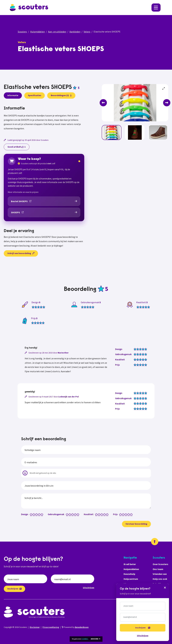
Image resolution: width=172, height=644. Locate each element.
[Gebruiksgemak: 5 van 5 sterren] (79, 514)
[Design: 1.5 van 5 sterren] (33, 514)
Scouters (22, 32)
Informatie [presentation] (13, 95)
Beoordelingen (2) (61, 95)
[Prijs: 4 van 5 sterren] (129, 514)
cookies (85, 639)
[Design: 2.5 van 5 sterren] (36, 514)
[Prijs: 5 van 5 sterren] (132, 514)
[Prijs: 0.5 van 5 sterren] (120, 514)
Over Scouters (160, 564)
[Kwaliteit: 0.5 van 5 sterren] (96, 514)
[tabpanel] (44, 118)
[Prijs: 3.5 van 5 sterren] (128, 514)
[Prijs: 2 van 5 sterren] (124, 514)
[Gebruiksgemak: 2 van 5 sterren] (70, 514)
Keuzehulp (129, 574)
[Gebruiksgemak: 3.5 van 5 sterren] (75, 514)
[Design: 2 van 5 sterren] (34, 514)
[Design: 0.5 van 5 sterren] (30, 514)
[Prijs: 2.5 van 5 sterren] (125, 514)
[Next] (167, 103)
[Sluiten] (165, 587)
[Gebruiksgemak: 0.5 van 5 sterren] (66, 514)
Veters (87, 32)
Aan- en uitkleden (57, 32)
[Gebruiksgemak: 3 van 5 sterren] (73, 514)
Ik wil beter (130, 564)
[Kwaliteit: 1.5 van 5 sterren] (98, 514)
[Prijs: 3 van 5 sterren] (127, 514)
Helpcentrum (131, 579)
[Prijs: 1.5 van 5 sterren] (122, 514)
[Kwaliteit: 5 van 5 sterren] (108, 514)
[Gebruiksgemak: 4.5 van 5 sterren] (77, 514)
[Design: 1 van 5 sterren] (32, 514)
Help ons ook (160, 579)
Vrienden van (160, 574)
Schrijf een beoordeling (21, 253)
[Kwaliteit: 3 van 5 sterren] (102, 514)
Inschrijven (14, 589)
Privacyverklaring (51, 627)
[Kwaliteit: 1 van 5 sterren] (97, 514)
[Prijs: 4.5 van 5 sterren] (131, 514)
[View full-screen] (164, 89)
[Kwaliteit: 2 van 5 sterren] (100, 514)
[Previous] (103, 103)
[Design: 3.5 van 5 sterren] (39, 514)
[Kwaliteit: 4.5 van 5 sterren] (107, 514)
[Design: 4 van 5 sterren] (40, 514)
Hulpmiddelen (37, 32)
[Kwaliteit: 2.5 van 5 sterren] (101, 514)
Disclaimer (35, 627)
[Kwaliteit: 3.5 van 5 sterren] (104, 514)
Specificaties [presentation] (35, 95)
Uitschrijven (89, 588)
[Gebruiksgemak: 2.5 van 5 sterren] (72, 514)
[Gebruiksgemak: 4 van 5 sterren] (76, 514)
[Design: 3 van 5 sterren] (37, 514)
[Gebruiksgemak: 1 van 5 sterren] (68, 514)
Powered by (75, 627)
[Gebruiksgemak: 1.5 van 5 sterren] (69, 514)
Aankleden (75, 32)
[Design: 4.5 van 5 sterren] (41, 514)
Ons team (158, 569)
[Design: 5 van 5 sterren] (43, 514)
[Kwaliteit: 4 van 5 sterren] (105, 514)
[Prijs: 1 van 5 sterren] (121, 514)
